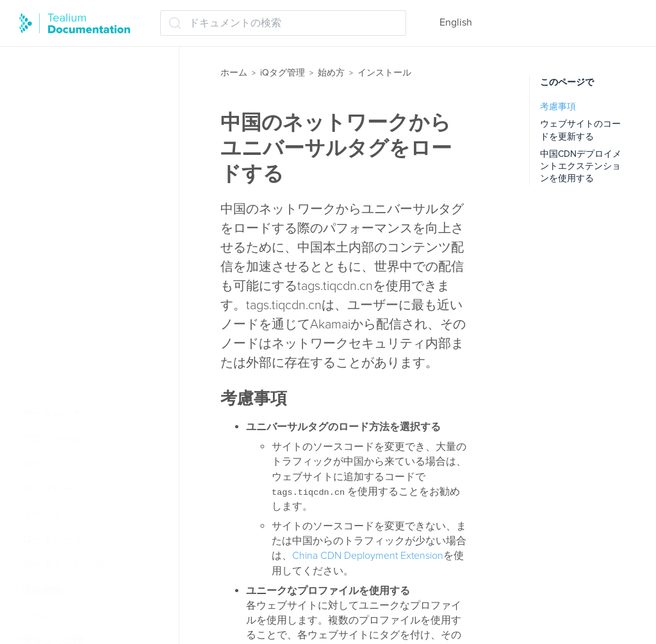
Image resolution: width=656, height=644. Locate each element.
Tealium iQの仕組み (72, 63)
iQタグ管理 (283, 73)
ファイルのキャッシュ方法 (90, 364)
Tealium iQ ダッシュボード (89, 88)
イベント (42, 515)
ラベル (37, 615)
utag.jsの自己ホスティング (96, 314)
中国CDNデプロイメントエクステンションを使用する (581, 166)
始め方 (331, 73)
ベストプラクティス (74, 389)
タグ (32, 465)
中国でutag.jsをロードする (96, 339)
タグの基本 (54, 138)
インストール (59, 214)
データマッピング (63, 565)
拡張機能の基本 (64, 163)
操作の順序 (54, 189)
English (456, 22)
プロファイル (53, 439)
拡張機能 (42, 590)
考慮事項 (558, 107)
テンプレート (53, 490)
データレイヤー (58, 414)
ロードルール (53, 540)
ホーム (234, 73)
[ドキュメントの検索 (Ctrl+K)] (283, 23)
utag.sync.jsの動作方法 (87, 289)
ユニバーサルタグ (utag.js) (94, 239)
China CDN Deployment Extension (368, 556)
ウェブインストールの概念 (90, 113)
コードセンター (70, 264)
